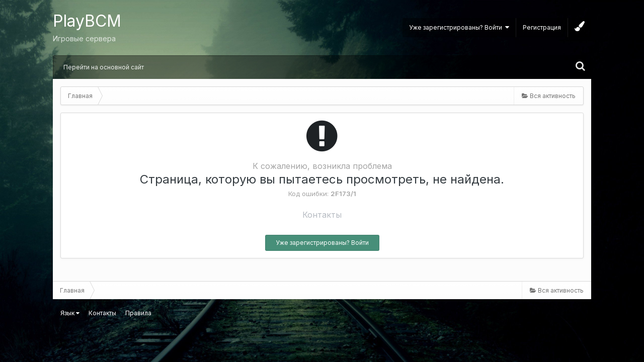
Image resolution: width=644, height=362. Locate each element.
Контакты (322, 215)
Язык (70, 313)
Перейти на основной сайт (104, 67)
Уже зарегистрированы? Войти (459, 27)
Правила (138, 313)
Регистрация (542, 27)
